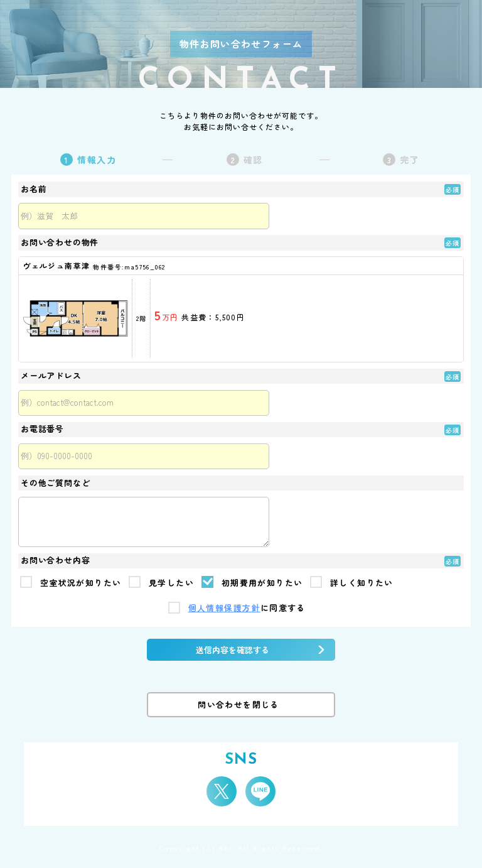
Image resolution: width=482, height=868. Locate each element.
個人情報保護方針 (224, 608)
